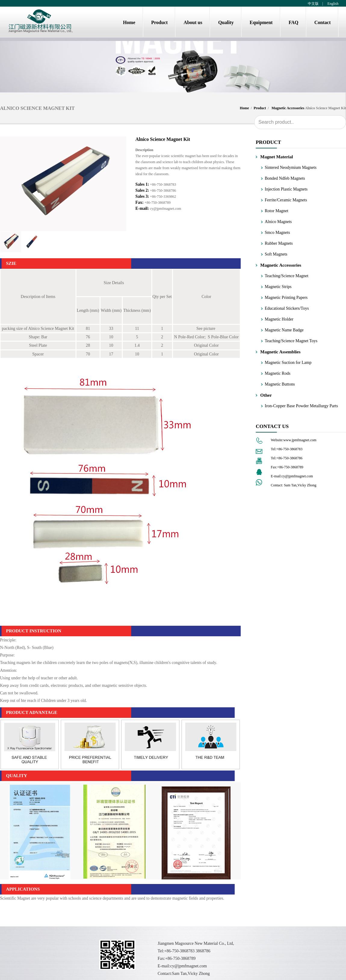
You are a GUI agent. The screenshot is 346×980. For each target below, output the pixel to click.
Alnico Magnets (278, 222)
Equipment (261, 22)
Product (160, 22)
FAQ (293, 22)
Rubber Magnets (279, 243)
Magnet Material (277, 157)
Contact (323, 22)
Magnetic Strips (278, 287)
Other (266, 395)
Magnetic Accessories (288, 108)
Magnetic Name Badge (284, 330)
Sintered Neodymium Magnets (291, 167)
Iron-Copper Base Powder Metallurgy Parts (301, 406)
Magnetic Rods (278, 373)
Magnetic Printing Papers (286, 298)
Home (129, 22)
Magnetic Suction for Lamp (288, 363)
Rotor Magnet (276, 211)
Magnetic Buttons (280, 384)
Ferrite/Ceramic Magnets (286, 200)
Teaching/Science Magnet (287, 276)
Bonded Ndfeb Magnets (285, 178)
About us (193, 22)
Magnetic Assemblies (280, 352)
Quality (226, 22)
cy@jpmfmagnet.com (165, 209)
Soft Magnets (276, 254)
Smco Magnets (277, 233)
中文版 (313, 4)
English (332, 4)
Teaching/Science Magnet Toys (291, 341)
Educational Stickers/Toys (287, 308)
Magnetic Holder (279, 319)
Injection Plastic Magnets (286, 189)
